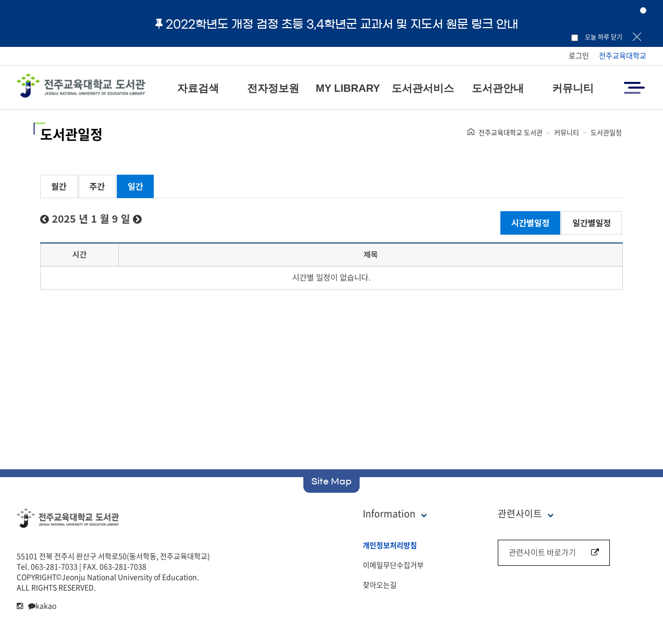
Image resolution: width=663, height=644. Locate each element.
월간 (59, 186)
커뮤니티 (573, 88)
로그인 (579, 55)
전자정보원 (273, 88)
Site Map (331, 481)
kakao (42, 605)
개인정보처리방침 (390, 545)
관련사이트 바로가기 (554, 552)
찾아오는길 (380, 585)
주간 (97, 186)
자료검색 (198, 88)
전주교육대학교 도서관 (511, 132)
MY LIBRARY (348, 88)
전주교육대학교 (623, 55)
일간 (135, 186)
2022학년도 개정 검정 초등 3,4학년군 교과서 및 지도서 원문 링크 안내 (337, 24)
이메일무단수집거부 (393, 565)
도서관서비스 (423, 88)
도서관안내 (498, 88)
